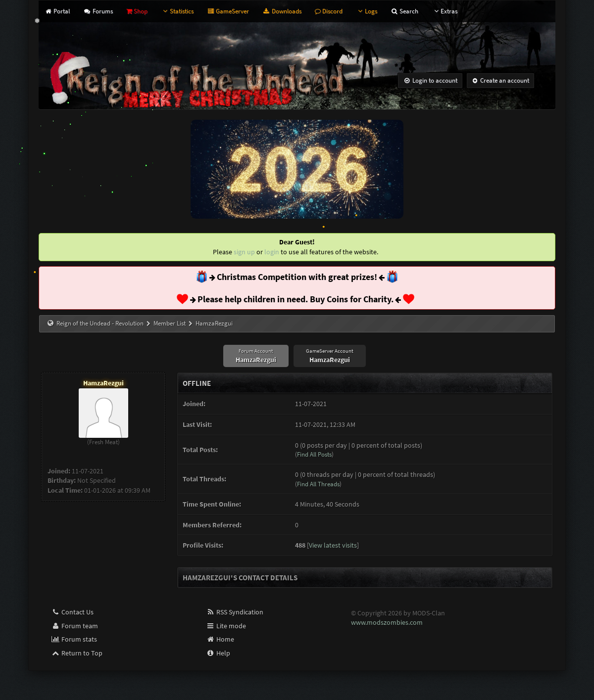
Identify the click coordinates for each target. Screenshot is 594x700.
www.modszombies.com (387, 622)
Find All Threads (318, 484)
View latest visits (333, 545)
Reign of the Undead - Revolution (100, 323)
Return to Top (77, 653)
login (272, 252)
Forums (98, 11)
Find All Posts (314, 454)
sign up (244, 252)
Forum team (74, 626)
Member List (170, 323)
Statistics (177, 11)
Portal (57, 11)
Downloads (282, 11)
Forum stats (74, 639)
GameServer (228, 11)
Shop (137, 11)
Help (218, 653)
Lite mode (226, 626)
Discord (329, 11)
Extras (445, 11)
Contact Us (72, 612)
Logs (367, 11)
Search (404, 11)
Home (220, 639)
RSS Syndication (235, 612)
